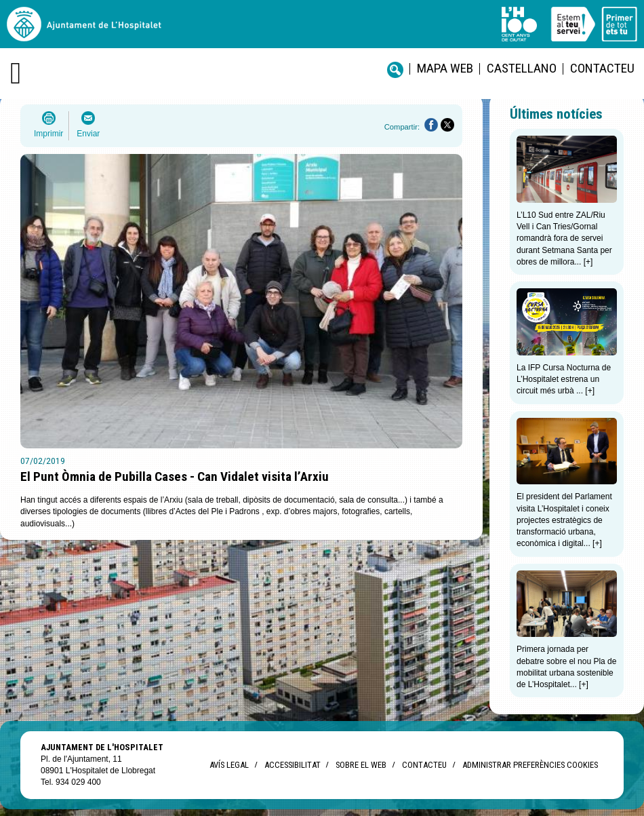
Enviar (88, 134)
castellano (522, 68)
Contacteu (602, 68)
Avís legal (229, 765)
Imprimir (48, 134)
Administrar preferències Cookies (530, 765)
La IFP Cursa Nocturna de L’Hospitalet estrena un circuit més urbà (564, 380)
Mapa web (445, 68)
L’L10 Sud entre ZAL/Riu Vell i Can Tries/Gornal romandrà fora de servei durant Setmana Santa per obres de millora (564, 238)
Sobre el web (361, 765)
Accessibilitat (292, 765)
